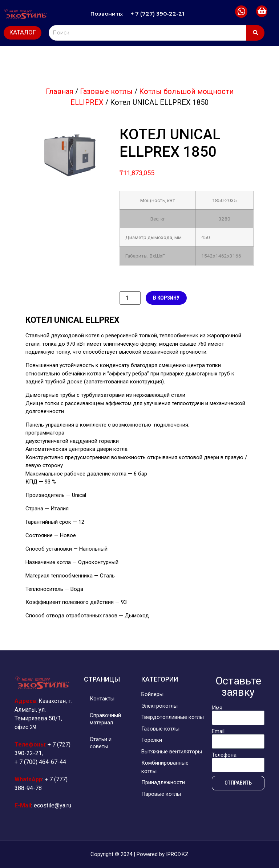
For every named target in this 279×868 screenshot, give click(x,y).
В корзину (166, 298)
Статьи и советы (102, 743)
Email (218, 731)
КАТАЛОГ (23, 32)
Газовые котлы (106, 91)
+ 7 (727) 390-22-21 (158, 14)
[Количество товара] (130, 298)
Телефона (224, 755)
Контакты (104, 699)
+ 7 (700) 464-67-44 (40, 762)
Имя (217, 708)
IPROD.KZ (177, 854)
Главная (60, 91)
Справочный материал (107, 719)
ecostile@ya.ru (52, 805)
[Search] (147, 33)
